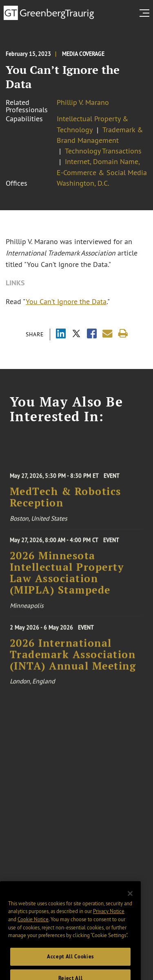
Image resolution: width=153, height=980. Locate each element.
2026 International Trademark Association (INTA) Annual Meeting (73, 659)
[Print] (123, 334)
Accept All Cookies (70, 964)
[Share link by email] (108, 334)
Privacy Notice (109, 919)
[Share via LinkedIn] (61, 334)
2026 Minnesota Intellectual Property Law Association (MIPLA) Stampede (67, 577)
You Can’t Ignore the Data (66, 302)
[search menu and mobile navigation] (146, 13)
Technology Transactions (103, 151)
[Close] (130, 901)
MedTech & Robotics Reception (65, 501)
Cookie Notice (33, 927)
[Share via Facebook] (92, 334)
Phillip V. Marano (83, 102)
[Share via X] (76, 334)
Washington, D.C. (83, 183)
